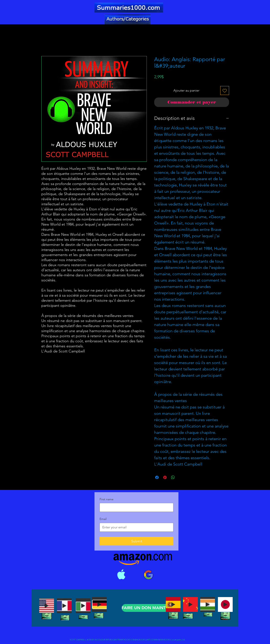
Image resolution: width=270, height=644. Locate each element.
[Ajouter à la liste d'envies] (225, 90)
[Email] (135, 527)
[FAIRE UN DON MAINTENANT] (151, 608)
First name (107, 499)
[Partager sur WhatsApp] (173, 477)
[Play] (47, 606)
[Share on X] (181, 477)
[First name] (135, 507)
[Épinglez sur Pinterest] (165, 477)
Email (103, 519)
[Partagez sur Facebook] (157, 477)
